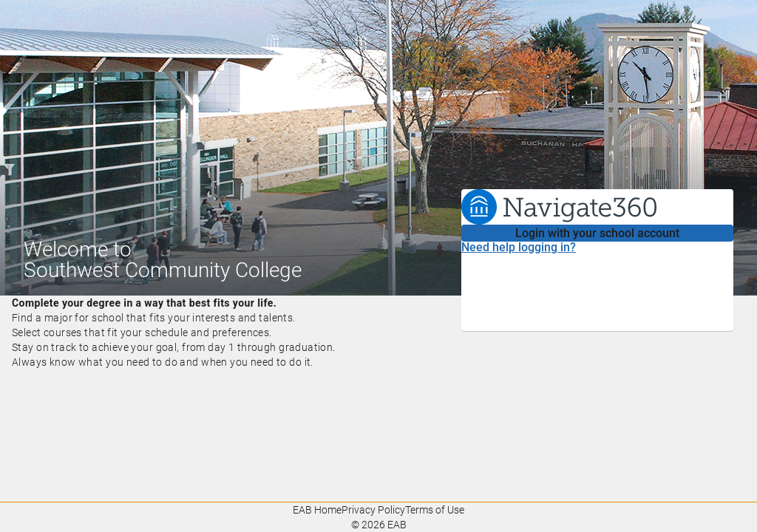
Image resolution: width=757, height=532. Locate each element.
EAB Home (317, 510)
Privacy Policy (373, 510)
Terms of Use (435, 510)
